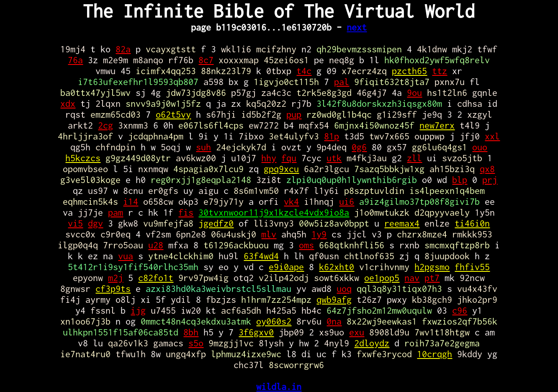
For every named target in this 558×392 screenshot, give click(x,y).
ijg (138, 310)
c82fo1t (156, 278)
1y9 (319, 234)
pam (116, 212)
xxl (492, 136)
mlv (269, 234)
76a (75, 60)
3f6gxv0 (256, 332)
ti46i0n (472, 223)
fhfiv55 (472, 267)
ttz (440, 71)
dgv (95, 223)
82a (123, 49)
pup (294, 114)
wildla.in (279, 387)
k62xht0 (337, 267)
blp (460, 180)
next (357, 27)
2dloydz (372, 343)
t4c (304, 71)
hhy (269, 158)
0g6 (359, 147)
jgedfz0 (216, 223)
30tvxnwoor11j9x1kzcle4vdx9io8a (274, 212)
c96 (460, 310)
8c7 (206, 60)
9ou (414, 93)
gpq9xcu (281, 169)
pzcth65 (409, 71)
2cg (105, 125)
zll (414, 158)
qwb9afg (334, 299)
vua (126, 256)
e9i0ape (286, 267)
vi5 (75, 223)
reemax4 (402, 223)
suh (203, 147)
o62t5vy (173, 114)
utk (334, 158)
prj (490, 180)
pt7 (432, 278)
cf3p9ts (113, 289)
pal (342, 82)
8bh (191, 332)
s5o (196, 343)
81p (332, 136)
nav (412, 278)
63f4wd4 (261, 256)
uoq (344, 289)
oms (306, 245)
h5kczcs (83, 158)
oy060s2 (274, 321)
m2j (116, 278)
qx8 (487, 169)
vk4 (291, 201)
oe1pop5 (382, 278)
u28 (156, 245)
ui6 (347, 201)
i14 (131, 201)
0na (334, 321)
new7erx (437, 125)
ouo (480, 147)
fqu (289, 158)
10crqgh (435, 354)
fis (186, 212)
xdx (68, 103)
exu (357, 332)
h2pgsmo (432, 267)
